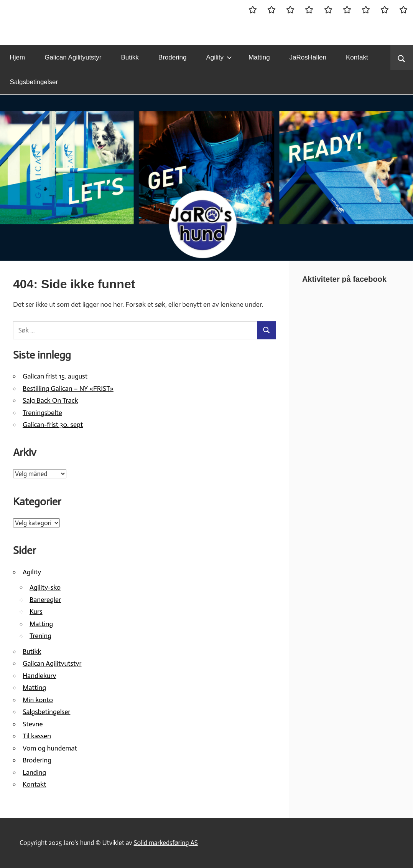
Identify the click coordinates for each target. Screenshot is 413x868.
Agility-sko (45, 587)
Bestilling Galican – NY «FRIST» (68, 389)
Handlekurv (39, 676)
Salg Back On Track (50, 400)
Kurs (36, 612)
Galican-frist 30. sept (53, 425)
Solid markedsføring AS (166, 843)
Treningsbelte (42, 413)
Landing (34, 772)
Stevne (33, 724)
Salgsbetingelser (34, 82)
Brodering (173, 57)
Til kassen (37, 736)
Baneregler (45, 600)
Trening (40, 636)
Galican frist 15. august (55, 376)
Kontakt (357, 57)
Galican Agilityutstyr (73, 57)
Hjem (18, 57)
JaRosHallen (308, 57)
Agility (219, 57)
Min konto (38, 700)
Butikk (130, 57)
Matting (259, 57)
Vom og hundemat (50, 748)
